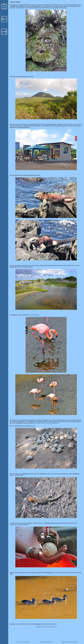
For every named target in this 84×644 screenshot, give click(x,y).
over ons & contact (22, 642)
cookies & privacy (46, 642)
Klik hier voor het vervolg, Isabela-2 (46, 627)
